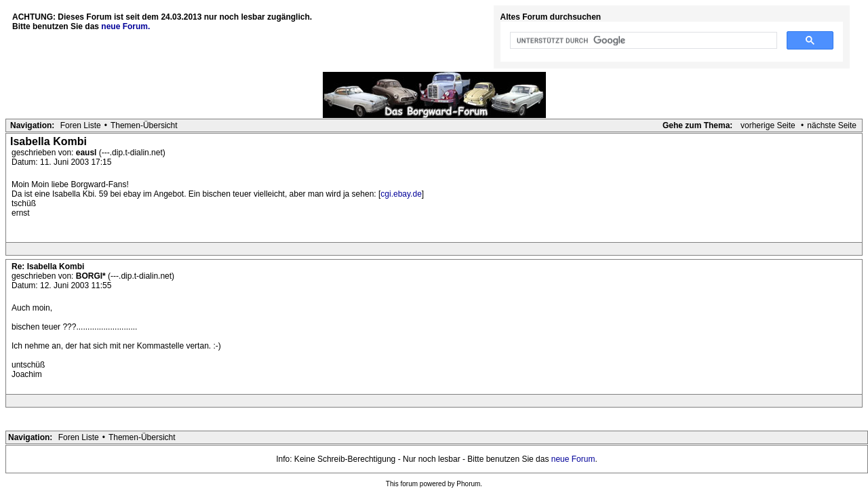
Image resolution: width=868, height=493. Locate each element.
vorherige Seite (768, 125)
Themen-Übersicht (144, 125)
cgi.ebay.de (401, 194)
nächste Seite (832, 125)
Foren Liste (81, 125)
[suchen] (643, 41)
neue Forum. (125, 26)
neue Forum (573, 459)
